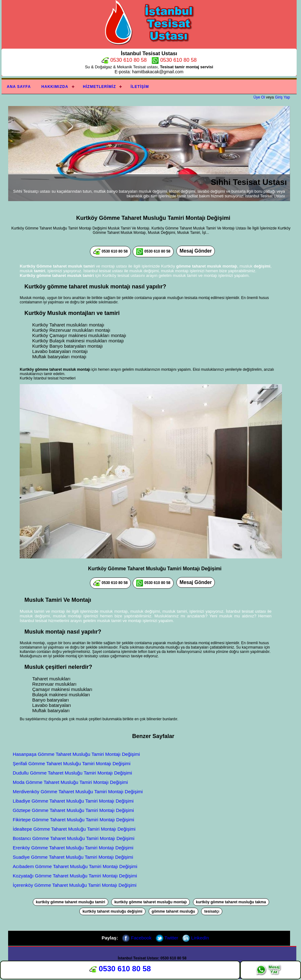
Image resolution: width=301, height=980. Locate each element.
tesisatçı (212, 911)
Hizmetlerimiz (100, 87)
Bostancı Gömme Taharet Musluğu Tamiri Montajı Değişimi (74, 838)
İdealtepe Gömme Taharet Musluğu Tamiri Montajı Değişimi (74, 829)
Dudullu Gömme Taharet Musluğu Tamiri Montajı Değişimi (72, 773)
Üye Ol (259, 97)
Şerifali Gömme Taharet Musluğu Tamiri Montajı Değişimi (72, 763)
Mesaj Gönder (196, 251)
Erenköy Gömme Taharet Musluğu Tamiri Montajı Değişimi (73, 848)
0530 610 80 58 (124, 60)
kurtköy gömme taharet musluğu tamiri (71, 902)
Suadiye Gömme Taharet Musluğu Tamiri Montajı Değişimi (73, 857)
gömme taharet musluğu (173, 911)
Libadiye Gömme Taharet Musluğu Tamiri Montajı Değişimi (73, 801)
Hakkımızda (55, 87)
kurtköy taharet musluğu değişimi (112, 911)
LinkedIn (196, 938)
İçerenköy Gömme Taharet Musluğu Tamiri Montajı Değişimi (75, 885)
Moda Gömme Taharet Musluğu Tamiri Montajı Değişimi (70, 782)
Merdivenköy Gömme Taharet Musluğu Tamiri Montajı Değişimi (78, 792)
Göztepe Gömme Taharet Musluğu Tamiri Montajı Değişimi (73, 810)
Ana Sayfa (19, 87)
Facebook (137, 938)
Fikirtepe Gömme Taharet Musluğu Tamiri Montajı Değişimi (74, 820)
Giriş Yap (282, 97)
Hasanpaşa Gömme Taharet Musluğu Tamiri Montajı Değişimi (76, 754)
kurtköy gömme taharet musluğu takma (231, 902)
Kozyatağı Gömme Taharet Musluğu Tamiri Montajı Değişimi (75, 876)
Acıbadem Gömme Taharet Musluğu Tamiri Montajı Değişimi (75, 866)
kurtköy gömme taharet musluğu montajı (150, 902)
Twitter (167, 938)
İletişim (140, 87)
